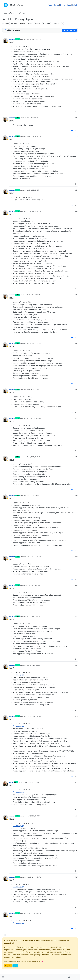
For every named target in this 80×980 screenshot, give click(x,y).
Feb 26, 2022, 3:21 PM (34, 913)
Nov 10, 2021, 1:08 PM (34, 716)
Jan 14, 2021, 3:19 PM (33, 190)
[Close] (75, 941)
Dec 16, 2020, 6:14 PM (34, 39)
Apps (50, 5)
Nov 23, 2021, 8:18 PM (32, 782)
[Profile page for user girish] (5, 784)
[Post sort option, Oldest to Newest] (12, 30)
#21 (76, 585)
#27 (76, 877)
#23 (76, 665)
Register (8, 966)
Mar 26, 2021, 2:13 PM (34, 343)
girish (11, 782)
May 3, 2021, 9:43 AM (34, 418)
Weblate (22, 24)
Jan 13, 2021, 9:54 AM (34, 136)
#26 (76, 816)
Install (74, 5)
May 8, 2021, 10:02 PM (34, 457)
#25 (76, 782)
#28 (76, 913)
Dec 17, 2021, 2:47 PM (33, 816)
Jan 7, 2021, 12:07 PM (33, 118)
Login (15, 966)
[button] (3, 977)
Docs (69, 5)
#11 (77, 136)
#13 (76, 211)
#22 (76, 616)
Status (56, 5)
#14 (76, 295)
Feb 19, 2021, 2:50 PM (34, 211)
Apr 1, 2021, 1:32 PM (33, 390)
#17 (76, 418)
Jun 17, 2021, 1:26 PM (33, 496)
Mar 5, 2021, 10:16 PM (33, 295)
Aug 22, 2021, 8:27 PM (34, 616)
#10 (76, 118)
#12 (76, 190)
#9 (77, 39)
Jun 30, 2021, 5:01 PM (34, 557)
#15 (76, 343)
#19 (76, 496)
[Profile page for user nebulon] (5, 41)
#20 (76, 557)
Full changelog (18, 675)
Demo (63, 5)
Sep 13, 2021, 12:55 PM (34, 665)
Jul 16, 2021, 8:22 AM (33, 585)
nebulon (12, 39)
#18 (76, 457)
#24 (76, 716)
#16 (76, 390)
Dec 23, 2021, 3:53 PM (34, 877)
